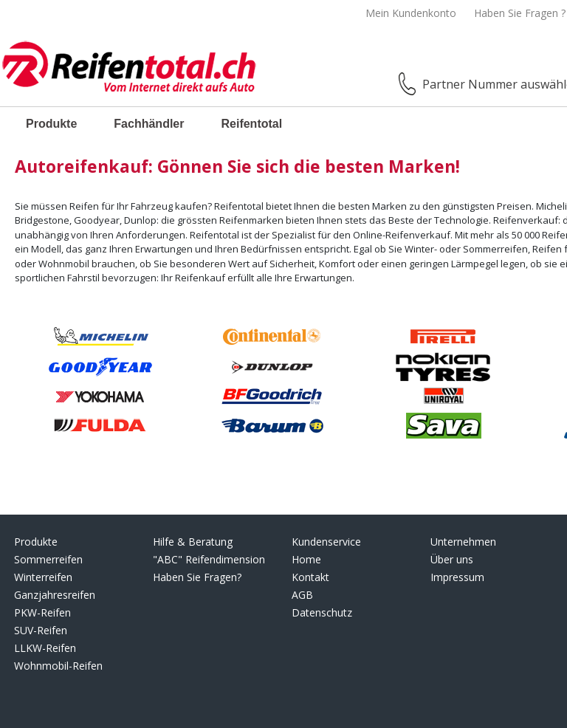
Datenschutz (322, 612)
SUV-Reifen (41, 630)
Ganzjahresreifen (55, 595)
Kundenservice (326, 542)
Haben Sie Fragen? (197, 577)
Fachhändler (149, 124)
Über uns (452, 559)
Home (306, 559)
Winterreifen (43, 577)
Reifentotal (251, 124)
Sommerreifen (48, 559)
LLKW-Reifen (45, 648)
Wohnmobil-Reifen (58, 666)
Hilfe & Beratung (193, 542)
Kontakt (310, 577)
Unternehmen (463, 542)
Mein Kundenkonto (411, 13)
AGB (302, 595)
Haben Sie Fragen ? (520, 13)
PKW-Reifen (42, 612)
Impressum (457, 577)
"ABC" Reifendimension (209, 559)
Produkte (51, 124)
